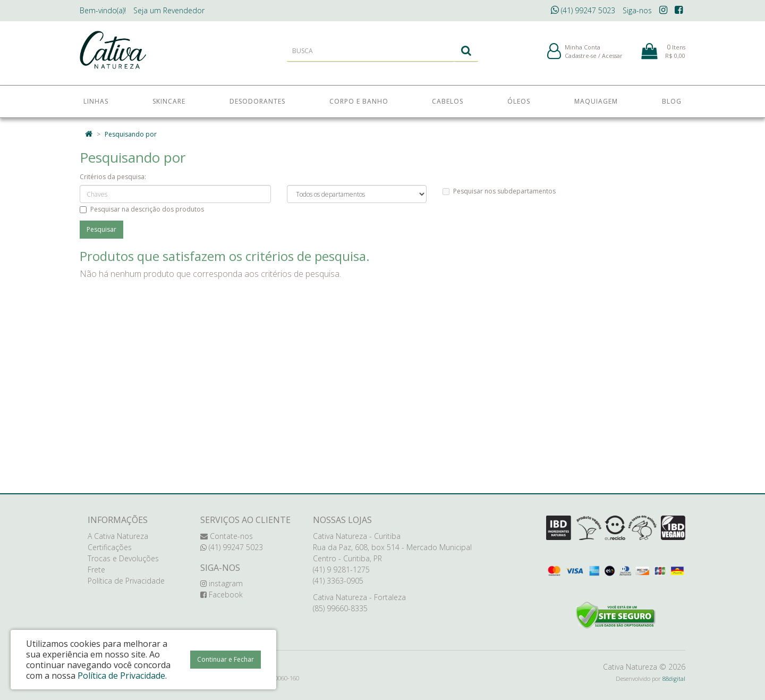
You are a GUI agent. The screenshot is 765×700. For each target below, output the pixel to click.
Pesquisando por (131, 134)
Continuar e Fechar (226, 659)
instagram (222, 583)
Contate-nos (227, 536)
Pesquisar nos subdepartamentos (499, 191)
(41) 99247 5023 (583, 10)
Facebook (222, 594)
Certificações (110, 547)
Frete (96, 570)
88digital (674, 678)
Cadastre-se (581, 58)
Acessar (612, 58)
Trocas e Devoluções (123, 558)
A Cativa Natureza (118, 536)
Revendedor (169, 10)
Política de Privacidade (126, 581)
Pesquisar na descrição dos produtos (142, 209)
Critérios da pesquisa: (113, 177)
